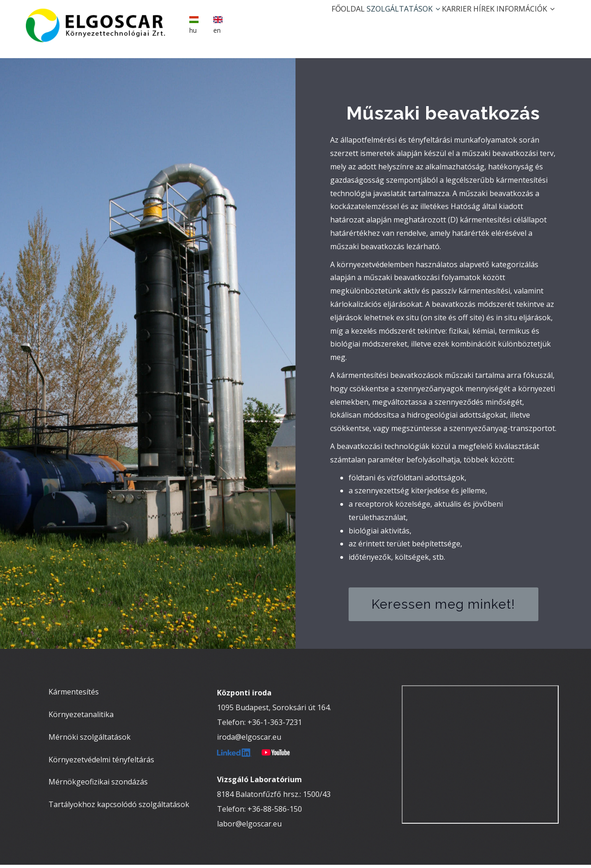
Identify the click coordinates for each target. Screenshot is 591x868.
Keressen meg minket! (443, 607)
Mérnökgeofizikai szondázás (98, 785)
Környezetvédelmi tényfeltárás (101, 762)
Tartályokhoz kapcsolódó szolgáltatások (119, 808)
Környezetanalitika (81, 717)
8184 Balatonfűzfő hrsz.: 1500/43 (274, 797)
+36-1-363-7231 (275, 725)
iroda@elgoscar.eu (249, 740)
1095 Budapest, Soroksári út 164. (274, 711)
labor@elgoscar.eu (249, 827)
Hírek (470, 21)
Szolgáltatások (371, 21)
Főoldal (307, 21)
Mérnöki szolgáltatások (90, 740)
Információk (521, 21)
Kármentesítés (74, 695)
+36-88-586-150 (275, 812)
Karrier (434, 21)
